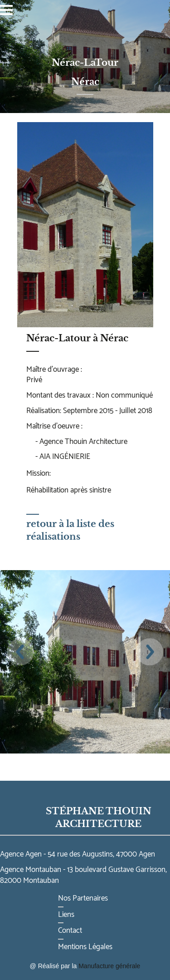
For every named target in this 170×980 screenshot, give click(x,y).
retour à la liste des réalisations (70, 528)
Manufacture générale (109, 966)
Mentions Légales (85, 947)
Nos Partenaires (83, 898)
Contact (70, 931)
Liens (66, 915)
